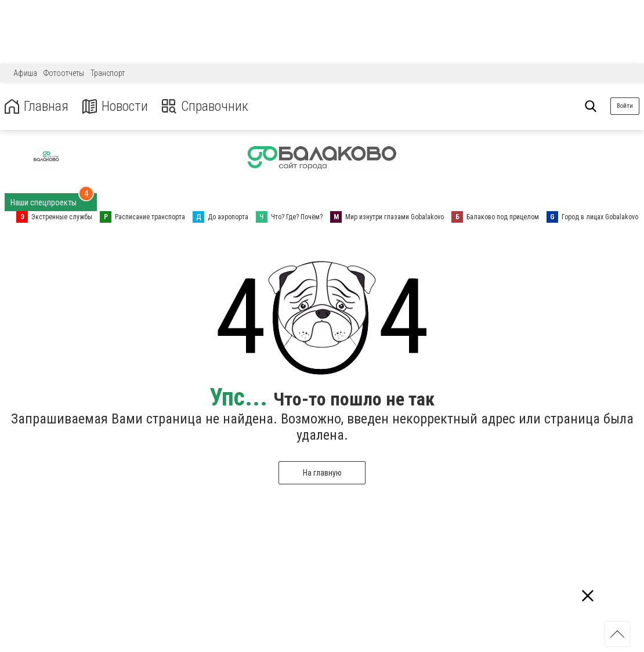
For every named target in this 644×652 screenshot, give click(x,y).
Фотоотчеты (64, 73)
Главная (37, 106)
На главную (322, 473)
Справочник (205, 106)
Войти (625, 106)
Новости (115, 106)
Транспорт (108, 73)
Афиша (25, 73)
